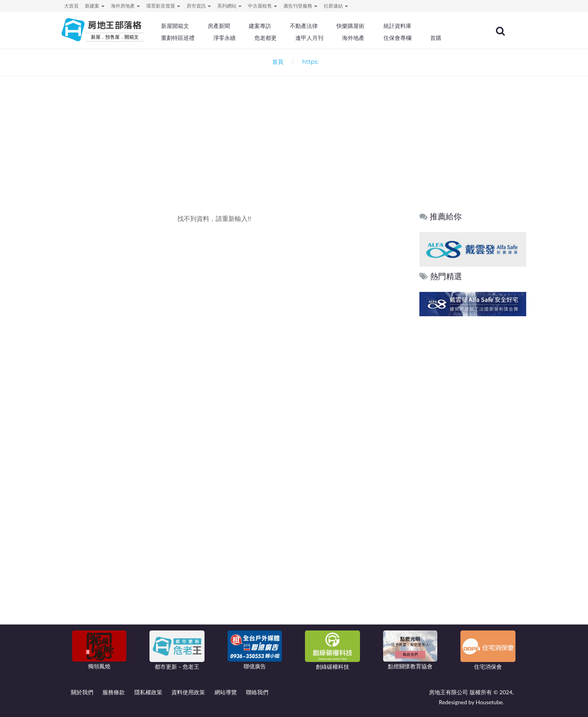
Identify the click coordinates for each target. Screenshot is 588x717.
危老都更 (283, 38)
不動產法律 (320, 26)
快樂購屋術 (366, 26)
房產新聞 (237, 26)
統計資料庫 (411, 26)
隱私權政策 (148, 692)
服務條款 (114, 692)
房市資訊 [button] (199, 6)
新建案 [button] (95, 6)
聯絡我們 (257, 692)
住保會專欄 (411, 38)
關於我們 (82, 692)
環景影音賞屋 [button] (163, 6)
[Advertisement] (294, 130)
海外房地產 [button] (125, 6)
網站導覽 (226, 692)
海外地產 (368, 38)
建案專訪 (277, 26)
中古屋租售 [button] (263, 6)
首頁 (276, 62)
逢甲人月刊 (325, 38)
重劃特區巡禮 (197, 38)
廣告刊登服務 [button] (300, 6)
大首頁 (71, 6)
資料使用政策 (188, 692)
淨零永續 (242, 38)
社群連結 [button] (336, 6)
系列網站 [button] (229, 6)
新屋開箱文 (194, 26)
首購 (448, 38)
